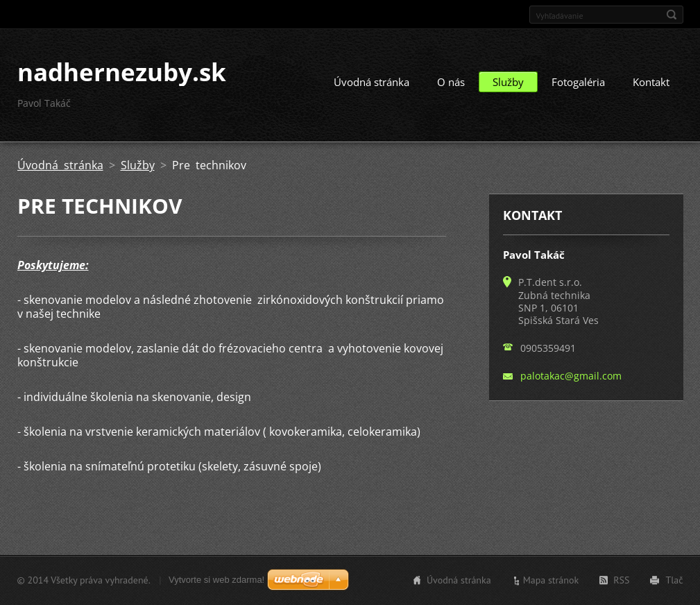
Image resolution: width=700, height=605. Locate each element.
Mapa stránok (551, 580)
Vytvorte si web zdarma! (216, 580)
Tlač (674, 580)
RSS (621, 580)
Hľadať (672, 15)
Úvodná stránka (372, 82)
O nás (451, 82)
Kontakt (651, 82)
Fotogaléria (578, 82)
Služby (508, 82)
